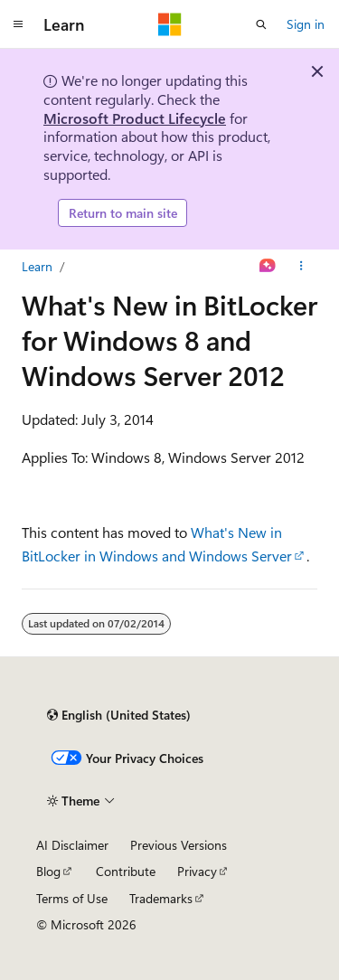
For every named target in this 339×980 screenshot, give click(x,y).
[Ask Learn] (268, 267)
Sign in (306, 24)
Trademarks (161, 898)
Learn (37, 266)
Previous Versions (179, 845)
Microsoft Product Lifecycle (135, 118)
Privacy (197, 871)
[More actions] (301, 267)
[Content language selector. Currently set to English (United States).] (119, 715)
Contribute (126, 871)
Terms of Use (72, 898)
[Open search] (261, 24)
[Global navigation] (18, 24)
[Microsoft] (170, 24)
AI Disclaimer (72, 845)
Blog (48, 871)
